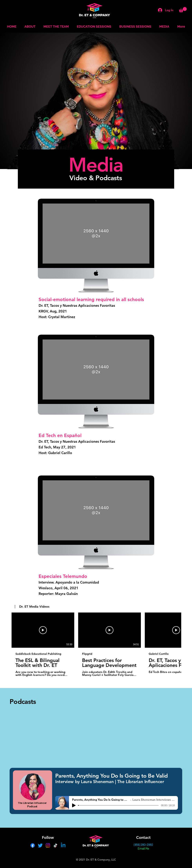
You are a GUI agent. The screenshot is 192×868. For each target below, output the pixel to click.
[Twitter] (40, 845)
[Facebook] (33, 845)
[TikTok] (56, 845)
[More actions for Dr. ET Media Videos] (32, 607)
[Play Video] (43, 630)
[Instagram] (48, 845)
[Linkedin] (63, 845)
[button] (183, 10)
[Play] (74, 805)
